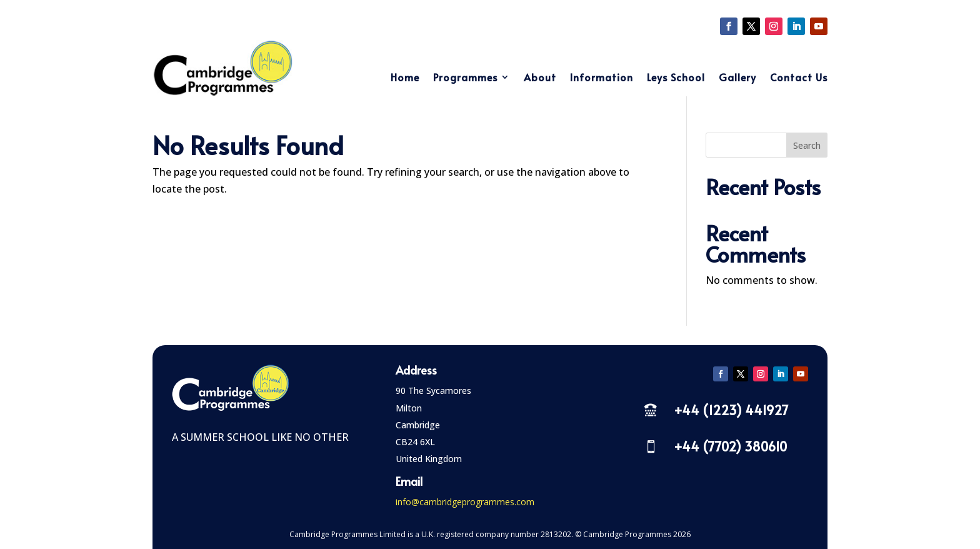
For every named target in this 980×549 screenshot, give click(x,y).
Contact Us (799, 78)
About (540, 78)
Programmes (465, 78)
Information (602, 78)
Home (405, 78)
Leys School (676, 78)
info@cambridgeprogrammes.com (465, 502)
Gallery (737, 78)
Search (807, 145)
